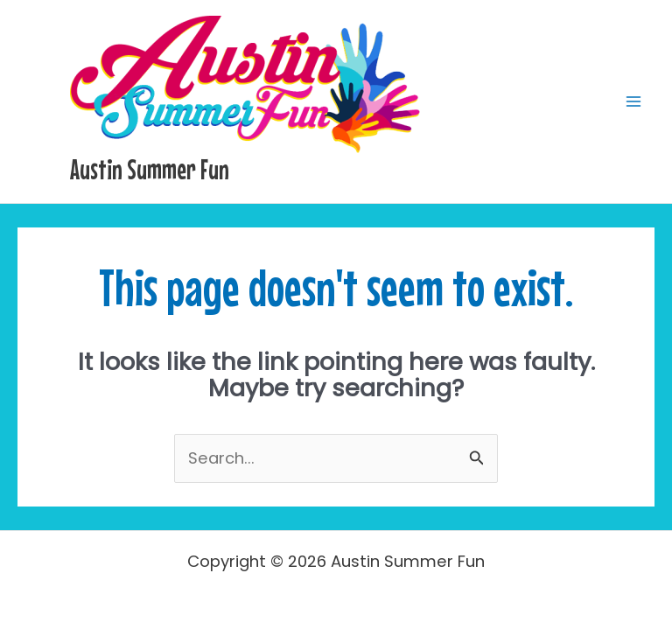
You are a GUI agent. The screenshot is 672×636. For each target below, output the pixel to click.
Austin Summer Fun (150, 169)
